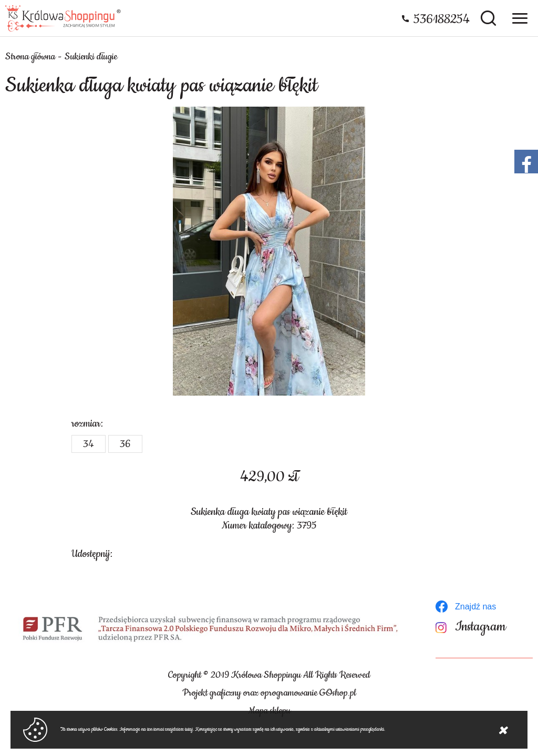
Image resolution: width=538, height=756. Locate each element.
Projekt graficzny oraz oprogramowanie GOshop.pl (269, 693)
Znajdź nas (475, 607)
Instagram (480, 627)
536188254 (442, 19)
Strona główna (30, 57)
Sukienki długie (91, 57)
